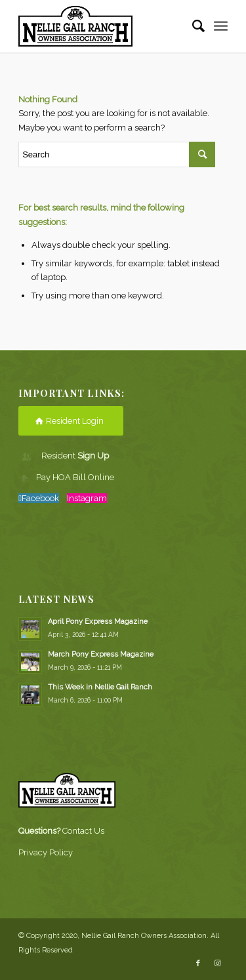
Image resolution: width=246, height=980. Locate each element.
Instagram (87, 498)
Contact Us (83, 831)
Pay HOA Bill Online (75, 477)
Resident (75, 456)
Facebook (40, 498)
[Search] (192, 26)
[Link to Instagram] (218, 964)
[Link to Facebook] (198, 964)
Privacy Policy (46, 852)
